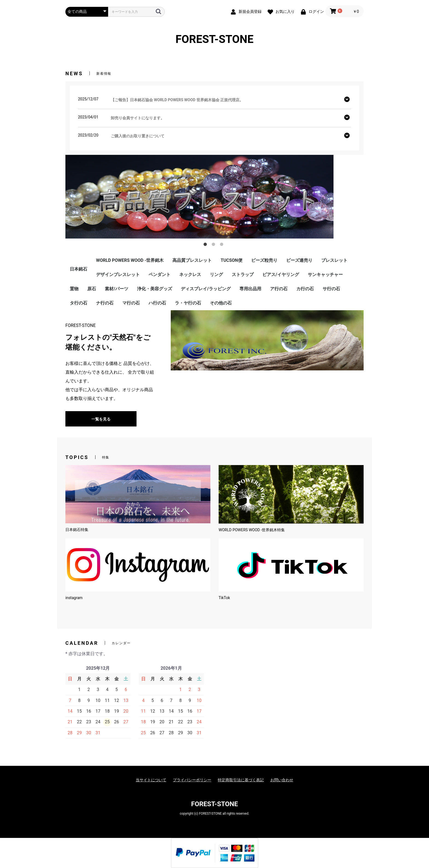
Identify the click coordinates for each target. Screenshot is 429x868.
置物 (74, 289)
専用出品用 (250, 289)
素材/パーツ (117, 289)
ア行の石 (279, 289)
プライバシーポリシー (192, 780)
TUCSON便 (231, 260)
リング (216, 275)
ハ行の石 (157, 303)
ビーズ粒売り (264, 260)
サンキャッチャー (325, 275)
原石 (92, 289)
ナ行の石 (105, 303)
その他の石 (221, 303)
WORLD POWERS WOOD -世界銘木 (130, 260)
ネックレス (190, 275)
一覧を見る (101, 419)
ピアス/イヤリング (281, 275)
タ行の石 (79, 303)
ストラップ (243, 275)
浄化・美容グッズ (155, 289)
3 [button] (223, 245)
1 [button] (206, 245)
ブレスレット (334, 260)
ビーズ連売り (299, 260)
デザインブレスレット (118, 275)
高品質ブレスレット (192, 260)
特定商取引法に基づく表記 (241, 780)
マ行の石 (131, 303)
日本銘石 (79, 269)
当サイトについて (151, 780)
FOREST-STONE (215, 39)
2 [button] (215, 245)
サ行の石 (331, 289)
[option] (215, 197)
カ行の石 (305, 289)
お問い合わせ (282, 780)
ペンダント (160, 275)
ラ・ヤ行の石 (188, 303)
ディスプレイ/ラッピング (206, 289)
